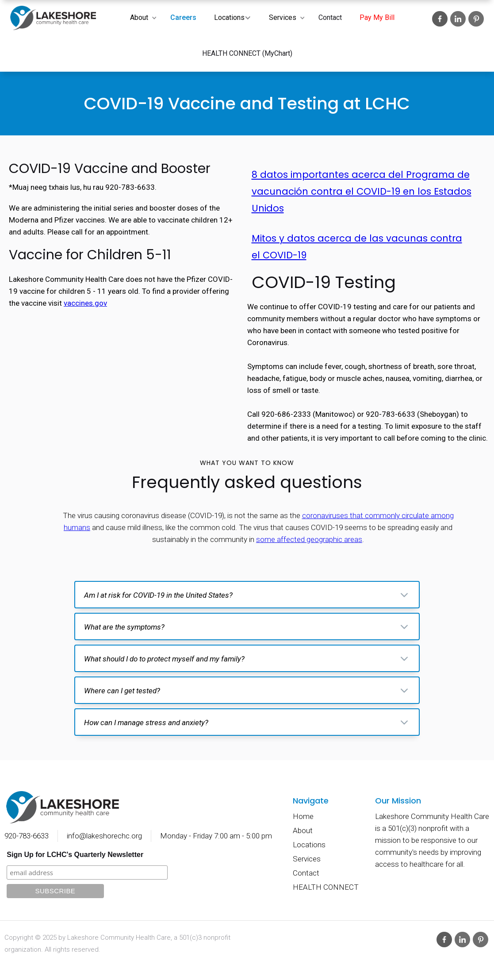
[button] (141, 18)
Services (283, 17)
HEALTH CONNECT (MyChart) (247, 53)
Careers (183, 17)
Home (303, 816)
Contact (330, 17)
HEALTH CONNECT (326, 887)
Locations (229, 17)
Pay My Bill (377, 17)
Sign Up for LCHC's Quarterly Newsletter (75, 855)
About (139, 17)
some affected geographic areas (309, 539)
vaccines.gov (85, 303)
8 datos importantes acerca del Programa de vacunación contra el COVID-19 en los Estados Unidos (362, 191)
